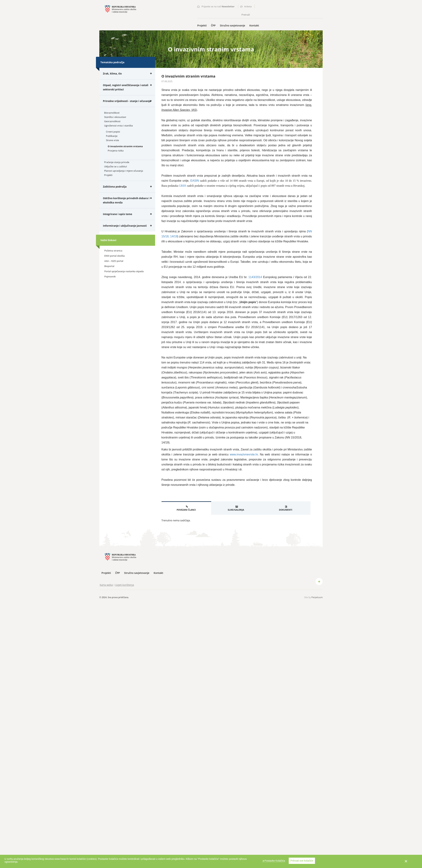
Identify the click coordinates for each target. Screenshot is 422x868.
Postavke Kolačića (274, 861)
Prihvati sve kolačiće (302, 861)
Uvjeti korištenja (125, 585)
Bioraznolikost (112, 113)
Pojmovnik (110, 276)
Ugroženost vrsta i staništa (118, 126)
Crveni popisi (113, 132)
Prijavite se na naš (218, 6)
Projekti (202, 25)
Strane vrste (112, 140)
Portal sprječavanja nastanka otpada (124, 271)
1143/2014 (255, 277)
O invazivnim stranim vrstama (125, 146)
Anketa (248, 6)
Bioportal (109, 266)
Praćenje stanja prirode (117, 162)
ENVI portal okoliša (115, 256)
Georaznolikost (112, 121)
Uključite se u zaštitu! (116, 166)
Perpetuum (317, 597)
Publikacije (112, 136)
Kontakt (254, 25)
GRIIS (183, 186)
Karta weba (106, 585)
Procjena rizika (116, 151)
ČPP (213, 25)
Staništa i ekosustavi (115, 117)
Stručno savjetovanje (233, 25)
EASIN (195, 181)
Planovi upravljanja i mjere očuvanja (124, 171)
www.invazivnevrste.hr (244, 454)
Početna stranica (113, 251)
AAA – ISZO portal (114, 261)
